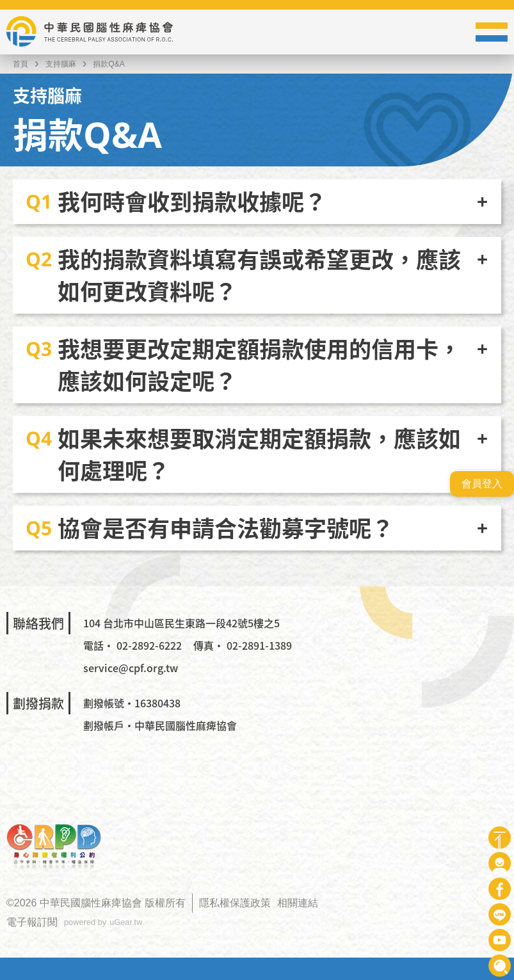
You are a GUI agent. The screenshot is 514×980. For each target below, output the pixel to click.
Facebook (500, 889)
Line (500, 914)
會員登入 (482, 484)
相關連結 (298, 903)
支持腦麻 (61, 64)
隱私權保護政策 (235, 903)
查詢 (500, 966)
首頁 (20, 64)
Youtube (500, 940)
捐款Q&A (108, 64)
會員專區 (500, 863)
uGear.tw (126, 922)
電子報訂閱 (32, 922)
